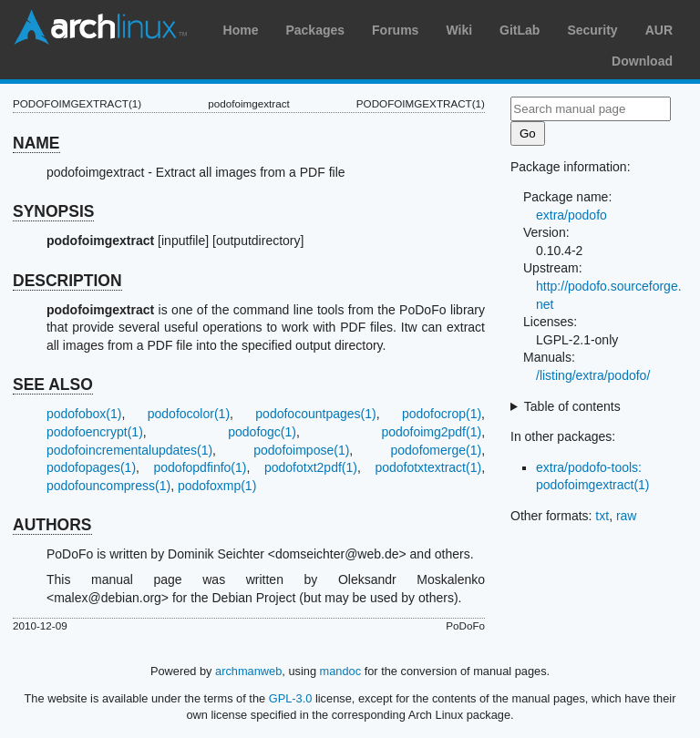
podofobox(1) (84, 414)
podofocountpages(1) (315, 414)
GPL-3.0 (291, 698)
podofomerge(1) (437, 450)
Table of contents (572, 406)
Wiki (459, 30)
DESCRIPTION (67, 281)
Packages (315, 30)
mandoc (341, 671)
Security (592, 30)
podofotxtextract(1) (428, 467)
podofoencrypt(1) (95, 432)
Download (642, 61)
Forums (395, 30)
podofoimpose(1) (301, 450)
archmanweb (248, 671)
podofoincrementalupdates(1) (129, 450)
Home (241, 30)
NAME (36, 143)
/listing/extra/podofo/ (593, 375)
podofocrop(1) (442, 414)
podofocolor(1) (189, 414)
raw (627, 516)
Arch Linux (100, 27)
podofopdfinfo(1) (201, 467)
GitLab (520, 30)
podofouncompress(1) (108, 486)
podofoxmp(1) (217, 486)
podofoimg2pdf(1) (431, 432)
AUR (659, 30)
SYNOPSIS (53, 211)
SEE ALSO (53, 384)
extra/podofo (571, 215)
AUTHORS (52, 525)
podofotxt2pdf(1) (311, 467)
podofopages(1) (91, 467)
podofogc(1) (262, 432)
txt (602, 516)
